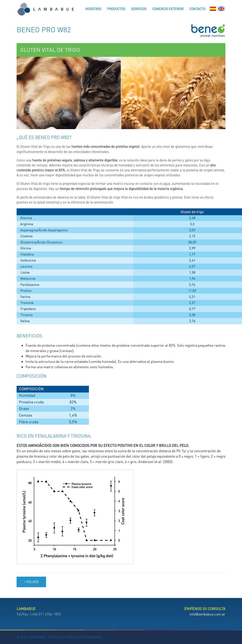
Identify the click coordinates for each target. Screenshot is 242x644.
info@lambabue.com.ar (207, 614)
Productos (116, 9)
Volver (31, 582)
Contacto (197, 9)
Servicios (139, 9)
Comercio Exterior (168, 9)
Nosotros (93, 9)
